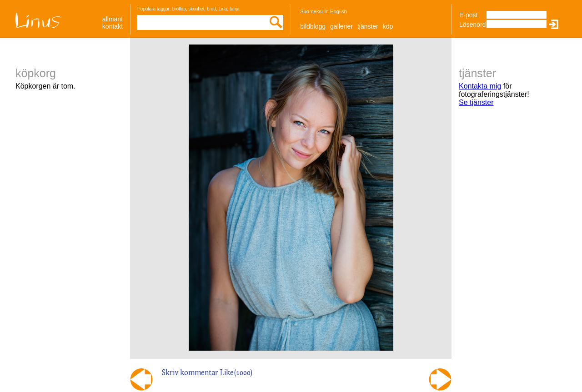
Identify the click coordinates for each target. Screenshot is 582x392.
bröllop (179, 9)
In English (336, 11)
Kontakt (113, 26)
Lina (223, 9)
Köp (388, 26)
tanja (235, 9)
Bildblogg (313, 26)
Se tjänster (476, 102)
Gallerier (341, 26)
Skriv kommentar (190, 372)
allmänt (113, 19)
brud (211, 9)
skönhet (196, 9)
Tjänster (368, 26)
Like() (236, 372)
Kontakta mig (480, 86)
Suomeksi (311, 11)
